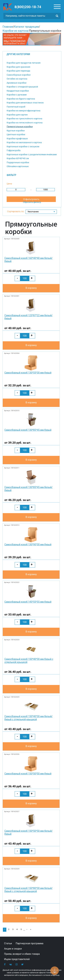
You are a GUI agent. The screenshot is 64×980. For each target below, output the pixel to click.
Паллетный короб (16, 107)
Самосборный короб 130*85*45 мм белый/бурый (29, 489)
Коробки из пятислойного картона (25, 123)
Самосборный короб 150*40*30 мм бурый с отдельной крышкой (29, 661)
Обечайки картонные (18, 166)
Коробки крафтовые (17, 139)
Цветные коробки (16, 134)
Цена (9, 184)
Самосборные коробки (19, 75)
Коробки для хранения (18, 67)
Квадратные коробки (18, 91)
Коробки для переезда (18, 71)
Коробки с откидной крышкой (22, 87)
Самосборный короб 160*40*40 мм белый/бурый (29, 260)
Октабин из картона (17, 79)
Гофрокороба (14, 150)
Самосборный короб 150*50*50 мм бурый (28, 774)
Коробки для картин (17, 115)
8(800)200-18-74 (28, 7)
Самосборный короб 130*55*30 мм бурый (28, 373)
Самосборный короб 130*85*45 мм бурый (28, 430)
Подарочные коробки (18, 162)
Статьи (8, 943)
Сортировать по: (16, 211)
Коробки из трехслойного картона (24, 119)
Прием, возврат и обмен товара (22, 954)
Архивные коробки (16, 83)
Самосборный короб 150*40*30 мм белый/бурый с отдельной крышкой (29, 718)
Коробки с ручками (17, 95)
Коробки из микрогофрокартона (23, 111)
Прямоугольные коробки (20, 127)
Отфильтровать (31, 199)
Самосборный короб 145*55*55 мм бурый (28, 602)
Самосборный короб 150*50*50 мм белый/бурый (29, 832)
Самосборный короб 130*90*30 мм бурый (28, 544)
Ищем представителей (17, 959)
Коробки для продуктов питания (24, 63)
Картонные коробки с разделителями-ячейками (32, 154)
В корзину (31, 288)
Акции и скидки (13, 949)
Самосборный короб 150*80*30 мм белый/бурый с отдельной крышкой (29, 890)
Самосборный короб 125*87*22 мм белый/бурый (29, 317)
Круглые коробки (16, 131)
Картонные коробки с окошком (23, 147)
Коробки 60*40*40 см (18, 158)
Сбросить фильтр (32, 202)
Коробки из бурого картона (21, 99)
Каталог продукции (26, 27)
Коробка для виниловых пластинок (25, 103)
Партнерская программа (30, 943)
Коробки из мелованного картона (24, 142)
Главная (8, 27)
